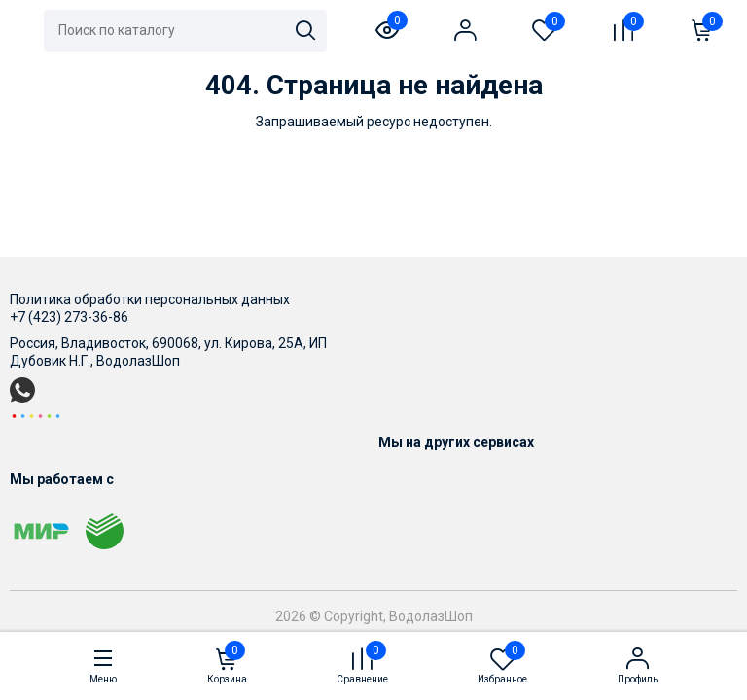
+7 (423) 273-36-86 (69, 317)
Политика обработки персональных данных (150, 299)
